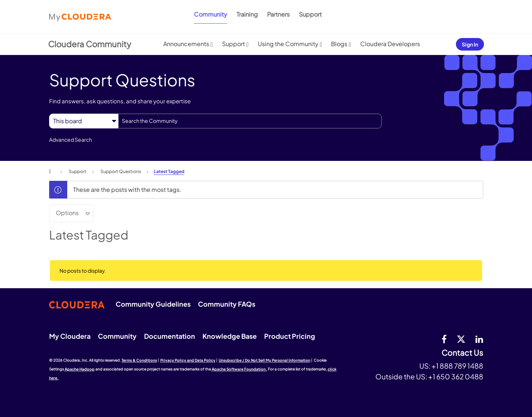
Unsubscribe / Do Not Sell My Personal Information (265, 360)
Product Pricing (290, 336)
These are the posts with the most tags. (127, 189)
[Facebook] (444, 339)
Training (247, 14)
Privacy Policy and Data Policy (188, 360)
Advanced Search (71, 139)
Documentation (170, 336)
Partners (278, 14)
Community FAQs (227, 304)
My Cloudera (70, 336)
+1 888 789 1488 (457, 366)
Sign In (470, 44)
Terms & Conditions (139, 360)
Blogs (339, 44)
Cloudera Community (90, 44)
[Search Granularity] (84, 121)
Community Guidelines (153, 304)
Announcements (186, 44)
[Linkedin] (479, 339)
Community (211, 14)
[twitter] (461, 339)
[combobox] (250, 121)
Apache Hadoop (80, 369)
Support (310, 14)
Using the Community (288, 44)
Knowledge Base (230, 336)
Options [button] (67, 213)
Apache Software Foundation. (239, 369)
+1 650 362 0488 (456, 376)
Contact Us (462, 353)
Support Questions (121, 171)
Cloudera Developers (390, 44)
